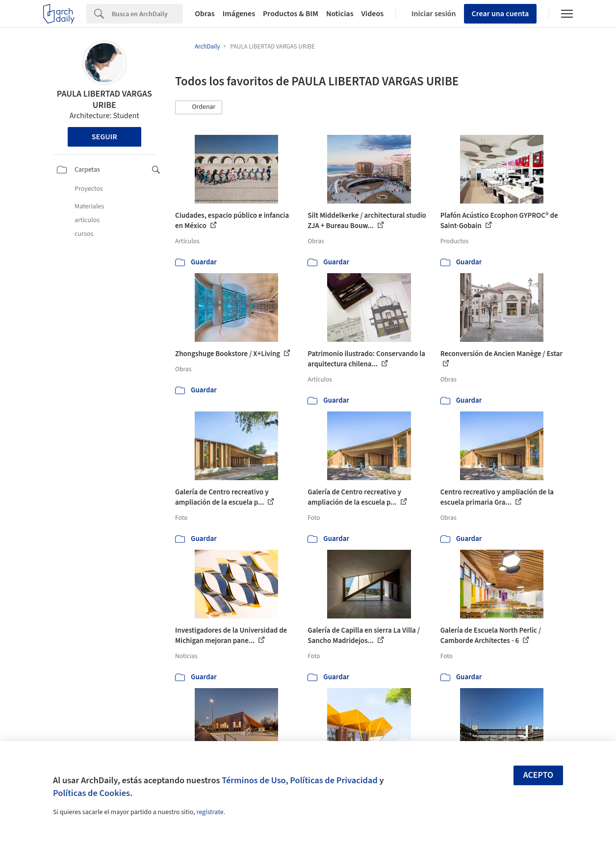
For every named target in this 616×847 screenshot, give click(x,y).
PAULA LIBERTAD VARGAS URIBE (104, 100)
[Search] (147, 14)
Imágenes (239, 14)
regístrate (210, 812)
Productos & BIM (291, 14)
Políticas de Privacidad (334, 780)
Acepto (539, 775)
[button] (199, 107)
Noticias (340, 14)
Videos (373, 14)
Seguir (104, 137)
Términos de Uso (254, 780)
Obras (205, 14)
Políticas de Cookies (91, 793)
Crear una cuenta (500, 14)
